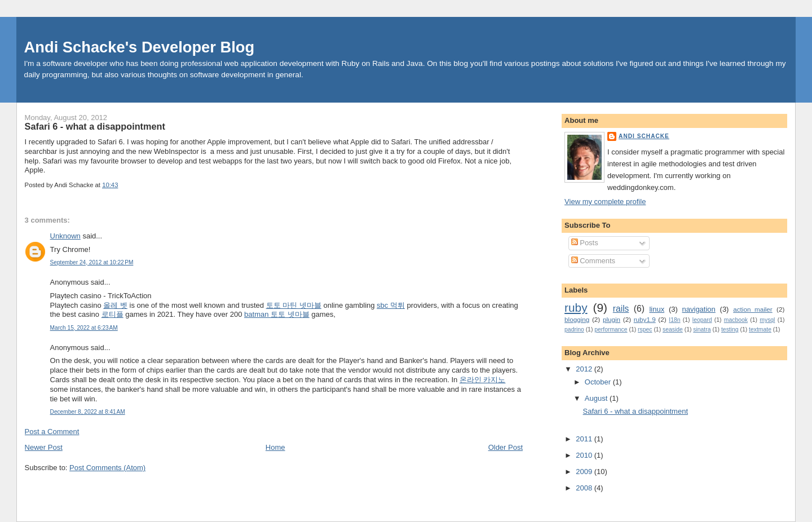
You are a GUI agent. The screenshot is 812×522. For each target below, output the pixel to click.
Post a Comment (52, 432)
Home (275, 447)
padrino (574, 329)
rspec (645, 329)
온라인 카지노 (483, 380)
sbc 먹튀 (391, 305)
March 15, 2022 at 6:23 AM (84, 328)
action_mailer (753, 309)
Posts (585, 243)
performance (611, 329)
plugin (612, 319)
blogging (577, 319)
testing (730, 329)
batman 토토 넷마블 (277, 314)
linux (657, 309)
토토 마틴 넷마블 (294, 305)
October (599, 382)
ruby (576, 308)
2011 (585, 439)
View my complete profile (605, 202)
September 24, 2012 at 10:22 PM (92, 262)
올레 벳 (115, 305)
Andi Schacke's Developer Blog (140, 47)
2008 (585, 488)
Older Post (506, 447)
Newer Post (44, 447)
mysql (767, 320)
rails (621, 309)
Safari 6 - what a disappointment (95, 126)
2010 (585, 455)
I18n (674, 320)
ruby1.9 (645, 319)
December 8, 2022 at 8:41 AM (88, 412)
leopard (702, 320)
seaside (673, 329)
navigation (699, 309)
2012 (585, 369)
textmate (760, 329)
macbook (736, 320)
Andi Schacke (644, 136)
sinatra (702, 329)
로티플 (112, 314)
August (597, 398)
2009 (585, 472)
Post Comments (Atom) (107, 468)
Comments (593, 261)
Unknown (65, 236)
